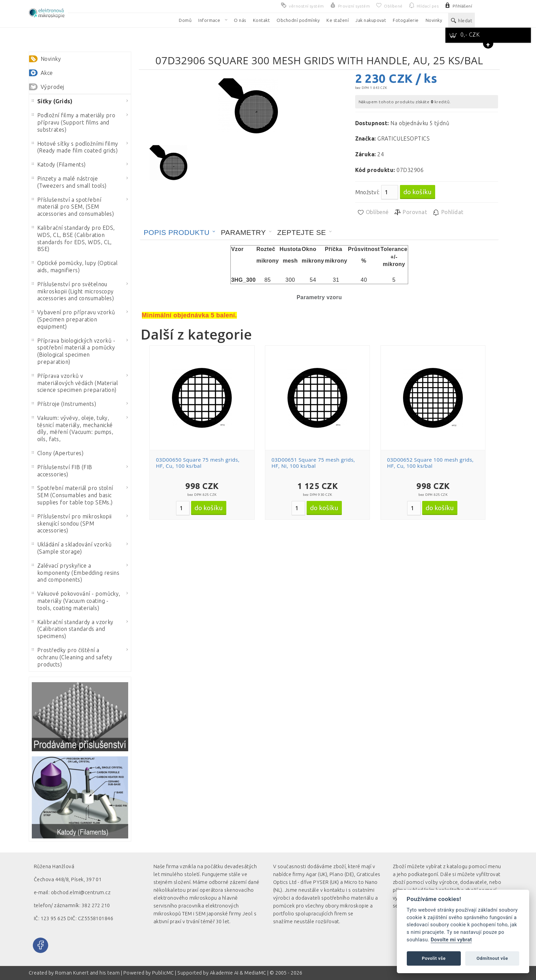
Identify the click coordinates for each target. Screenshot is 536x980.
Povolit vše (434, 958)
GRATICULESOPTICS (404, 138)
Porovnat (410, 212)
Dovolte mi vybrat (451, 940)
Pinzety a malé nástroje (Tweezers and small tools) (69, 182)
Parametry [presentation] (243, 232)
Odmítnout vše (492, 958)
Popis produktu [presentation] (177, 232)
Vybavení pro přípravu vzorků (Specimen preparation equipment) (73, 319)
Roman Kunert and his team (88, 973)
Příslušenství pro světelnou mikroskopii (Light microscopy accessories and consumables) (73, 291)
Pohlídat (448, 212)
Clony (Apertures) (58, 453)
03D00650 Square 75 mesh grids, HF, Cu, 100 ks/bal (198, 463)
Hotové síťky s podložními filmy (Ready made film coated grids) (75, 147)
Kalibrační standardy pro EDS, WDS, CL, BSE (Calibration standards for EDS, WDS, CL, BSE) (73, 238)
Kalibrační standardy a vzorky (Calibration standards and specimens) (73, 629)
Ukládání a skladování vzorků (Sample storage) (72, 548)
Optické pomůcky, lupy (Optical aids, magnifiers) (75, 267)
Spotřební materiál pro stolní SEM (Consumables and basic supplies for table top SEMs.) (72, 495)
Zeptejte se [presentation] (302, 232)
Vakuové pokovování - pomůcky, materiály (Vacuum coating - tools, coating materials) (76, 601)
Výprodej (52, 87)
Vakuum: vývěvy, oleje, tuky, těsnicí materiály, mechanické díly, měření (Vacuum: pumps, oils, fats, (72, 428)
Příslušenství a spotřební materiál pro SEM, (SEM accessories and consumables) (73, 207)
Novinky (51, 59)
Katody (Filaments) (59, 164)
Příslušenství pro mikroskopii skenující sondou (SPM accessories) (72, 524)
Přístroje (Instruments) (64, 404)
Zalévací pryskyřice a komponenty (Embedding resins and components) (76, 573)
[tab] (179, 233)
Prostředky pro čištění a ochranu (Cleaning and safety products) (72, 657)
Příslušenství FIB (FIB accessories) (62, 471)
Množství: (367, 192)
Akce (47, 73)
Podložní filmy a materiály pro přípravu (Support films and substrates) (73, 122)
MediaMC (255, 973)
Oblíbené (373, 212)
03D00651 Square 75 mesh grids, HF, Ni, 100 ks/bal (313, 463)
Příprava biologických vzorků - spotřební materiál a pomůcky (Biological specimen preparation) (73, 351)
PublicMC (163, 973)
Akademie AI (224, 973)
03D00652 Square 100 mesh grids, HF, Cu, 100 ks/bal (430, 463)
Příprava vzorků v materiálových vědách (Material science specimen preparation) (75, 383)
